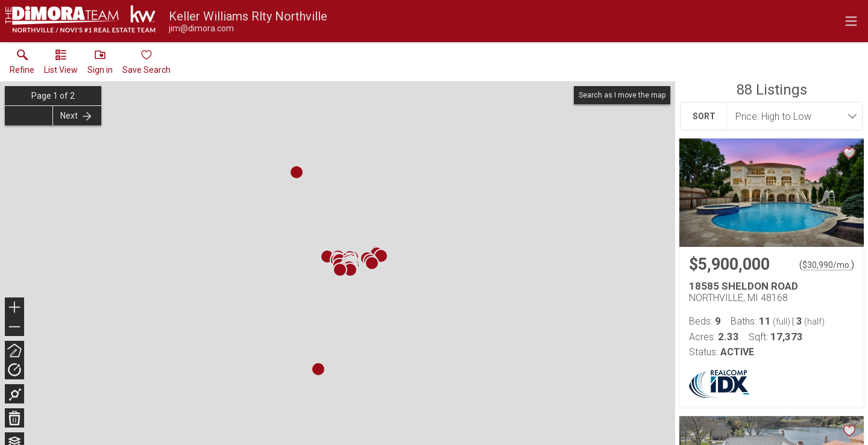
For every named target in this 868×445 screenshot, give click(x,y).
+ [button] (15, 308)
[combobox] (791, 116)
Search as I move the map (622, 95)
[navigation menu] (851, 21)
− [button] (14, 327)
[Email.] (201, 28)
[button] (61, 64)
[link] (22, 64)
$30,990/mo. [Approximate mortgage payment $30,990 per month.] (827, 265)
